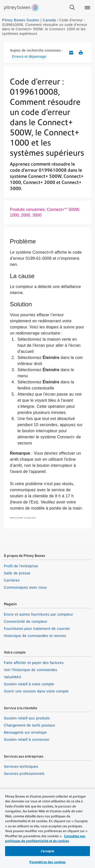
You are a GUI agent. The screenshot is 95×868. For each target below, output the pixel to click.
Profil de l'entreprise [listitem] (21, 566)
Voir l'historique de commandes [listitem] (31, 670)
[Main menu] (87, 8)
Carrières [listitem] (12, 580)
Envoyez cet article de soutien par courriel (71, 53)
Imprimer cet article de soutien (81, 53)
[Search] (72, 8)
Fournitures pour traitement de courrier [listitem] (37, 629)
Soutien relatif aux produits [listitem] (27, 718)
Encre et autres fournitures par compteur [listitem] (39, 614)
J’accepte (47, 851)
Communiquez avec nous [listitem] (25, 587)
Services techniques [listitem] (21, 766)
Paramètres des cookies (48, 862)
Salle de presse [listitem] (17, 573)
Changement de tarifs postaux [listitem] (29, 725)
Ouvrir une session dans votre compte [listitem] (36, 691)
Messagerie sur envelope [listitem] (25, 732)
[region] (48, 828)
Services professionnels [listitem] (24, 774)
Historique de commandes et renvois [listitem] (35, 636)
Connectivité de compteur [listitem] (26, 621)
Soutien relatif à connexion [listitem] (27, 740)
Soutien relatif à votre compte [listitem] (29, 684)
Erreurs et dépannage (29, 56)
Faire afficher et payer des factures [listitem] (34, 663)
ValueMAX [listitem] (13, 677)
